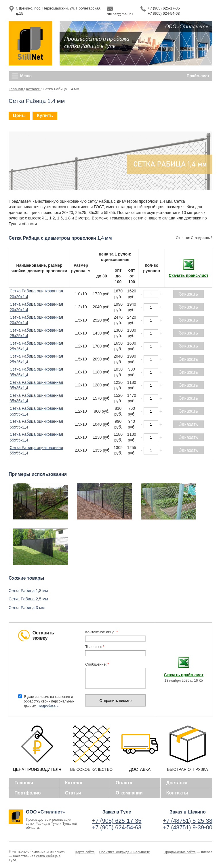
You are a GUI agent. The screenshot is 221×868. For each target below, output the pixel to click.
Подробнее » (48, 706)
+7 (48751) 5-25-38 (188, 821)
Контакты (177, 793)
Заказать (188, 294)
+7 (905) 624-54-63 (164, 13)
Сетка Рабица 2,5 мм (28, 599)
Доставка (177, 783)
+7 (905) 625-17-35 (164, 8)
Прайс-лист (198, 76)
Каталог (33, 89)
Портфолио (28, 793)
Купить (45, 115)
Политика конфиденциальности (125, 852)
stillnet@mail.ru (120, 14)
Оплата (124, 783)
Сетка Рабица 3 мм (27, 608)
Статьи (73, 793)
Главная (16, 89)
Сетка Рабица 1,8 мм (28, 591)
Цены (19, 115)
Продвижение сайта (180, 852)
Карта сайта (85, 852)
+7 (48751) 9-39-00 (188, 827)
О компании (129, 793)
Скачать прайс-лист (188, 275)
